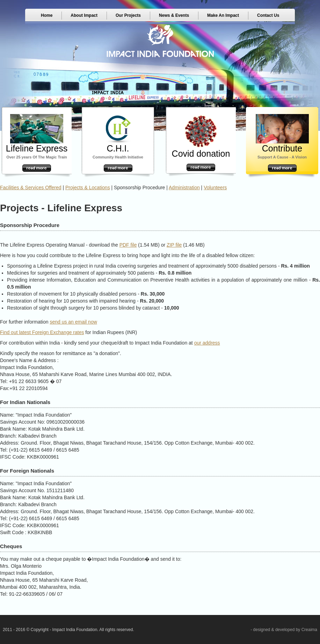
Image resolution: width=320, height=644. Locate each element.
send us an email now (73, 322)
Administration (184, 187)
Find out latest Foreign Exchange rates (42, 332)
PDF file (128, 245)
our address (207, 343)
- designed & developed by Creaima (284, 630)
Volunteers (215, 187)
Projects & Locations (88, 187)
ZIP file (174, 245)
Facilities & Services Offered (31, 187)
